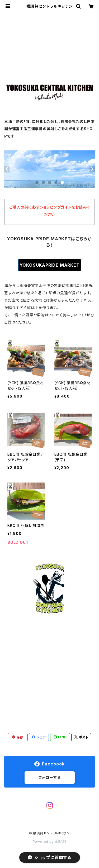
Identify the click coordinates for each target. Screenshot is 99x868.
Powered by (50, 842)
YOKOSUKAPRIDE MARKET (50, 265)
